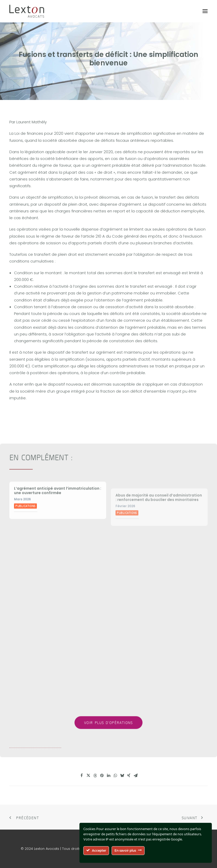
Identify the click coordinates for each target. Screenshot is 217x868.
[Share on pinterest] (102, 776)
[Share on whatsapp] (115, 776)
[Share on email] (135, 776)
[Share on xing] (129, 776)
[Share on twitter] (88, 776)
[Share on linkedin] (108, 776)
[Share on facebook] (82, 776)
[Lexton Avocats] (27, 11)
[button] (205, 11)
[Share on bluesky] (122, 776)
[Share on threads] (95, 776)
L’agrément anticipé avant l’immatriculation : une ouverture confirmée (58, 512)
